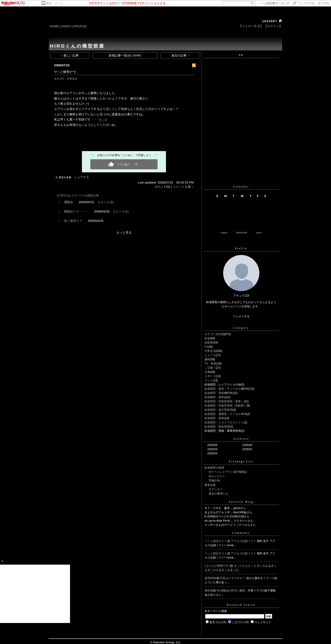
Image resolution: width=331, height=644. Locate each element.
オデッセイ (216, 489)
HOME (54, 26)
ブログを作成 (306, 3)
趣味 (207, 359)
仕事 (207, 372)
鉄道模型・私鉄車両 (217, 427)
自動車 (209, 343)
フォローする (241, 316)
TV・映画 (210, 364)
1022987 (270, 21)
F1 (206, 347)
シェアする (82, 177)
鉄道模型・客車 (214, 418)
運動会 (69, 202)
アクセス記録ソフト (244, 541)
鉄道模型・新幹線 (216, 397)
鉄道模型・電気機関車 (218, 393)
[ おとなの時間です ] (217, 566)
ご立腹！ (210, 368)
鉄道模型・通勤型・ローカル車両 (225, 414)
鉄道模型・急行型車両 (218, 410)
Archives (241, 439)
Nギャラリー (217, 476)
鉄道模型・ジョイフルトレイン (224, 422)
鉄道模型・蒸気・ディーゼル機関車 (227, 389)
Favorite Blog (241, 502)
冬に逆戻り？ (73, 221)
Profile (241, 248)
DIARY (66, 26)
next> (259, 233)
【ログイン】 (273, 26)
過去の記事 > (180, 55)
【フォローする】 (251, 26)
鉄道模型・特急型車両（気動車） (225, 406)
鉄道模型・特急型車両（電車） (224, 401)
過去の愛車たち (218, 494)
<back (224, 233)
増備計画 (214, 481)
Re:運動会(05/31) (228, 591)
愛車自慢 (210, 485)
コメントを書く (183, 187)
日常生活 (72, 79)
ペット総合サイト (216, 541)
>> (275, 3)
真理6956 (211, 578)
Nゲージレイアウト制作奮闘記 (228, 472)
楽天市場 (324, 3)
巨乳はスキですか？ (233, 578)
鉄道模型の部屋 (214, 468)
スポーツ (210, 376)
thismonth (242, 233)
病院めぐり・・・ (76, 211)
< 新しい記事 (70, 55)
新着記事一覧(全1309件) (125, 55)
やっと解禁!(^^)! (65, 72)
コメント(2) (105, 202)
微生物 (209, 591)
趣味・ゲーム (55, 3)
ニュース (210, 355)
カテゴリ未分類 (214, 334)
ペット (209, 380)
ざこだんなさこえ (245, 566)
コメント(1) (120, 211)
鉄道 (207, 338)
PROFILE (80, 26)
